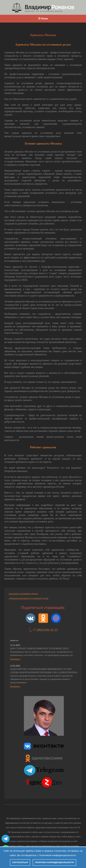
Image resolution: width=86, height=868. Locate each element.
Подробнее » (15, 659)
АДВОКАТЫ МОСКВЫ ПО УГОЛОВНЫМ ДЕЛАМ (29, 598)
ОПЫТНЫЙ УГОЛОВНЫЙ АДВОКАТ (23, 594)
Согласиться (20, 862)
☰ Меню (43, 18)
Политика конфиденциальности (54, 862)
